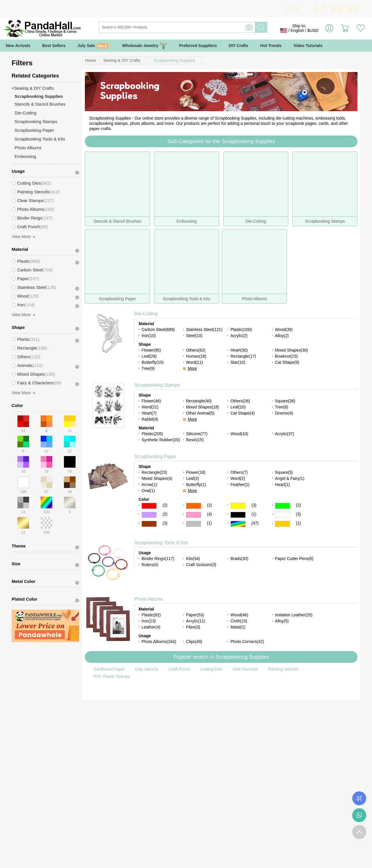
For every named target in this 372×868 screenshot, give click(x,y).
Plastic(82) (151, 615)
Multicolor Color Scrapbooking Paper (238, 524)
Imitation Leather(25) (294, 615)
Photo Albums (149, 599)
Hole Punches (245, 669)
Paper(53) (195, 615)
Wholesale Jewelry (145, 46)
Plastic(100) (241, 329)
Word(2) (238, 478)
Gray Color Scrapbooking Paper (194, 524)
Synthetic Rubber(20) (161, 440)
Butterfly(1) (196, 485)
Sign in (329, 30)
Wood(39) (284, 329)
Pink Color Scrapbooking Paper (194, 515)
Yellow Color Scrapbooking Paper (238, 506)
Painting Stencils (283, 669)
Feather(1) (240, 485)
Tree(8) (281, 407)
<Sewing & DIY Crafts (33, 88)
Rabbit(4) (150, 419)
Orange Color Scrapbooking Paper (194, 506)
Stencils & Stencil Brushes (40, 104)
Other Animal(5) (200, 413)
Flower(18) (196, 472)
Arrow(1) (149, 485)
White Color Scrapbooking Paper (282, 515)
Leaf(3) (192, 478)
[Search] (201, 27)
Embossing (25, 156)
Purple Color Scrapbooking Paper (149, 515)
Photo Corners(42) (247, 642)
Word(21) (150, 407)
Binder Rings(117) (158, 559)
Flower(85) (151, 350)
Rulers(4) (150, 565)
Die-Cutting (146, 314)
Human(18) (196, 356)
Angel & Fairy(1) (290, 478)
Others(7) (239, 472)
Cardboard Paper (109, 669)
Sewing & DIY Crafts (122, 60)
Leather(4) (151, 627)
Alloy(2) (282, 336)
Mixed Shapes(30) (291, 350)
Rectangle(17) (243, 356)
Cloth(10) (239, 621)
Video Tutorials (308, 46)
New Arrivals (18, 46)
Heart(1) (282, 485)
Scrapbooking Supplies (174, 60)
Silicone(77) (197, 434)
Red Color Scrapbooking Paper (149, 506)
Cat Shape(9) (287, 362)
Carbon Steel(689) (158, 329)
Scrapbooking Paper (155, 456)
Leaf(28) (149, 356)
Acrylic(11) (196, 621)
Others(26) (240, 401)
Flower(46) (151, 401)
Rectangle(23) (154, 472)
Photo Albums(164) (159, 642)
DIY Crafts (238, 46)
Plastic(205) (152, 434)
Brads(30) (239, 559)
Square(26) (285, 401)
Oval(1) (148, 491)
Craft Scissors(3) (201, 565)
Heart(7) (149, 413)
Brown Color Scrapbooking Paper (149, 524)
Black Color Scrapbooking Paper (238, 515)
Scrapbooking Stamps (157, 385)
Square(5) (284, 472)
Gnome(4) (284, 413)
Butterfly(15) (153, 362)
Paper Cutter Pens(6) (294, 559)
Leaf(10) (238, 407)
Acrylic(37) (285, 434)
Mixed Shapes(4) (157, 478)
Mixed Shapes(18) (203, 407)
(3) (254, 505)
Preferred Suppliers (198, 46)
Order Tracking (359, 798)
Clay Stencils (147, 669)
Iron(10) (149, 336)
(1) (254, 514)
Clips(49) (194, 642)
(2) (165, 505)
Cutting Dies (211, 669)
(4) (209, 514)
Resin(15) (195, 440)
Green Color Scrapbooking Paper (282, 506)
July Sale (94, 46)
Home (91, 60)
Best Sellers (54, 46)
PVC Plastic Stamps (112, 676)
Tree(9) (148, 368)
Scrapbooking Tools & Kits (161, 543)
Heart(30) (239, 350)
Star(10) (238, 362)
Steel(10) (194, 336)
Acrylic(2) (239, 336)
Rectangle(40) (199, 401)
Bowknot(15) (286, 356)
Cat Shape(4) (243, 413)
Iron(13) (149, 621)
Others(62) (196, 350)
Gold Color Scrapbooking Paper (282, 524)
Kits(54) (193, 559)
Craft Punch (179, 669)
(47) (255, 523)
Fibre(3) (193, 627)
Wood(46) (239, 615)
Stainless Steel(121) (204, 329)
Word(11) (194, 362)
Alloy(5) (282, 621)
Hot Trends (271, 46)
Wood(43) (239, 434)
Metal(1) (238, 627)
